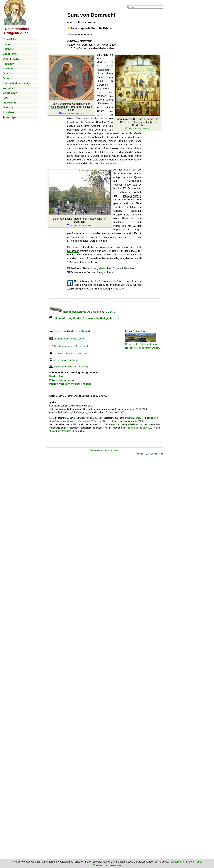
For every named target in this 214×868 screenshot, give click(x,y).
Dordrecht (88, 45)
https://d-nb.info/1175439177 (141, 428)
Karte (16, 59)
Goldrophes (56, 376)
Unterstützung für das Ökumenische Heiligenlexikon (84, 318)
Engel (70, 122)
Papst (138, 230)
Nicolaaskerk (58, 107)
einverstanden (114, 865)
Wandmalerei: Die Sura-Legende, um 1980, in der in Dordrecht (138, 124)
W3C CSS (157, 454)
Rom (125, 218)
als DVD (111, 312)
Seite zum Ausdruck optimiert (72, 331)
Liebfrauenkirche (144, 122)
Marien (101, 70)
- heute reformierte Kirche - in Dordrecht (80, 222)
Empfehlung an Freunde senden (69, 339)
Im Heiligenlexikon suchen (66, 360)
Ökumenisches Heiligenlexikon (104, 451)
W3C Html (143, 454)
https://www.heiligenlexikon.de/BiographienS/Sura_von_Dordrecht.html (83, 421)
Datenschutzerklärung (77, 366)
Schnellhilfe (9, 39)
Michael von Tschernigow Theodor (70, 384)
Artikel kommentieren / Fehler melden (72, 346)
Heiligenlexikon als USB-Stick (74, 312)
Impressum (59, 366)
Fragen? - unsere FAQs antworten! (71, 354)
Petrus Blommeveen (61, 380)
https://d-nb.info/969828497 (62, 431)
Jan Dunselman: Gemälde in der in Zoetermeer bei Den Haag (71, 108)
